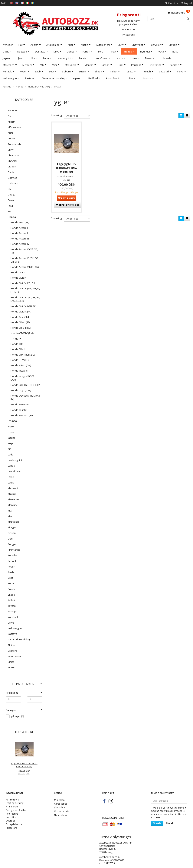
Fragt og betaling (15, 803)
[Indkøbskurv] (179, 12)
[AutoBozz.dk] (56, 23)
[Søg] (188, 19)
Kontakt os (12, 817)
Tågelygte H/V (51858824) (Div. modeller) (24, 765)
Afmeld (170, 823)
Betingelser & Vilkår (16, 810)
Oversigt (10, 821)
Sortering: (57, 115)
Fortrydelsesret (14, 824)
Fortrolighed (12, 800)
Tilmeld (157, 823)
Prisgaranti (129, 35)
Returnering (12, 814)
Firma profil (12, 806)
